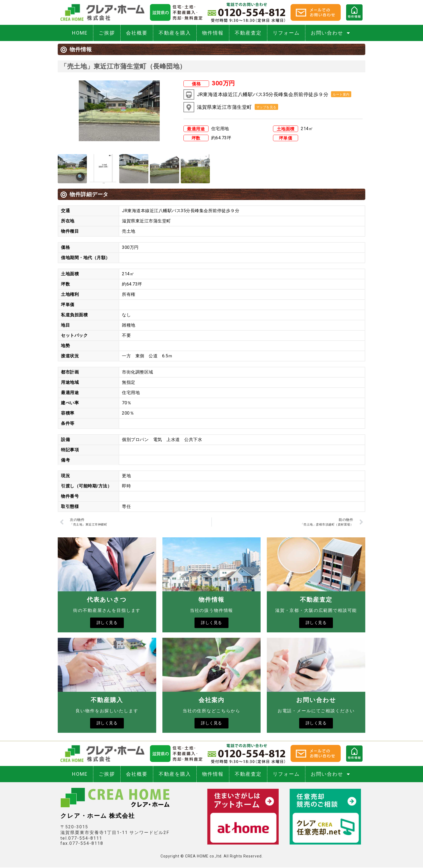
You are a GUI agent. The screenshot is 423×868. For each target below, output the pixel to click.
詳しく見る (107, 623)
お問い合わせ (331, 33)
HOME (80, 33)
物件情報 (213, 33)
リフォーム (286, 33)
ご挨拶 (107, 33)
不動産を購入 (175, 33)
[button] (341, 94)
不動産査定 (248, 33)
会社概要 (137, 33)
